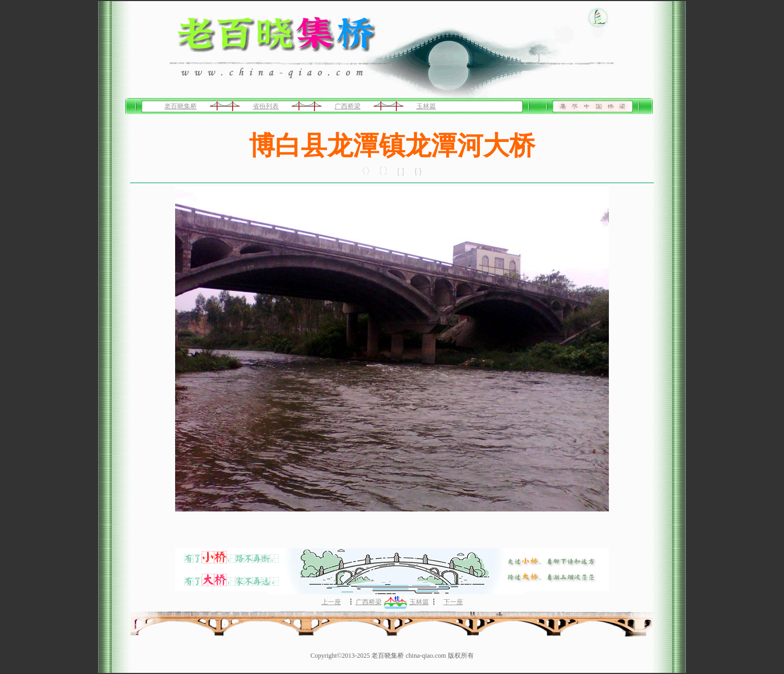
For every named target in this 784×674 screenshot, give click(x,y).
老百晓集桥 (181, 106)
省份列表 (266, 106)
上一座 (331, 602)
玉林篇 (426, 106)
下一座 (453, 602)
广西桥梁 (348, 106)
